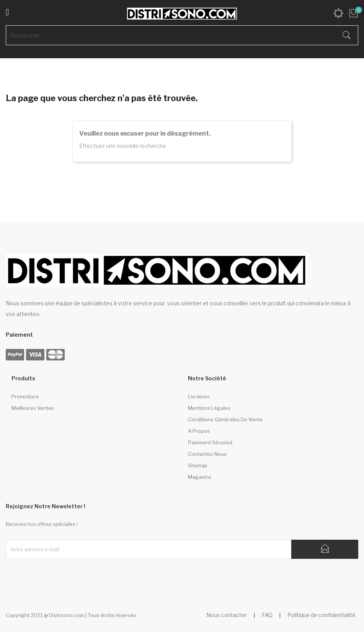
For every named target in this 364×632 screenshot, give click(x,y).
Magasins (200, 477)
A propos (199, 431)
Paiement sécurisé (210, 442)
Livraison (199, 396)
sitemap (198, 465)
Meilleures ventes (33, 408)
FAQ (267, 615)
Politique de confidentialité (322, 615)
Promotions (25, 396)
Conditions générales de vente (225, 419)
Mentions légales (209, 408)
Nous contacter (227, 615)
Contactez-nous (207, 454)
